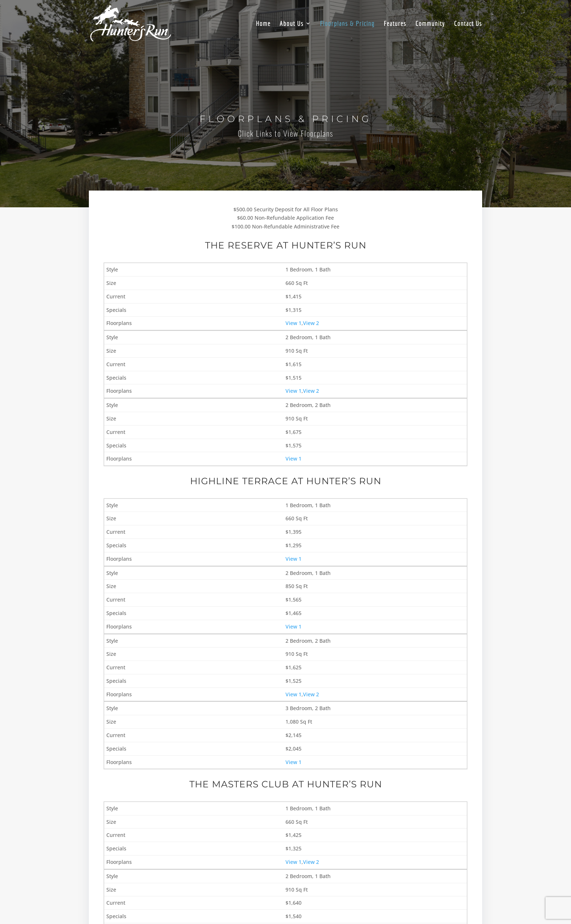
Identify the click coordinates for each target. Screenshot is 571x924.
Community (430, 24)
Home (263, 24)
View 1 (294, 323)
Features (395, 24)
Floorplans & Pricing (347, 24)
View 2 (311, 323)
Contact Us (468, 24)
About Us (292, 24)
